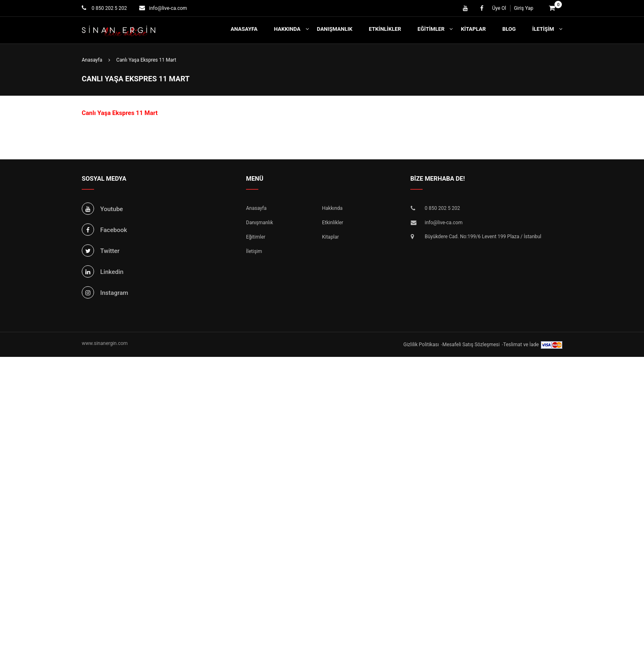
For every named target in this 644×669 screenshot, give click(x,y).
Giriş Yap (523, 8)
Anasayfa (244, 29)
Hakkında (287, 29)
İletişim (543, 29)
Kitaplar (473, 29)
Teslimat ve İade (521, 345)
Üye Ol (499, 8)
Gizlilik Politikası (421, 345)
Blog (509, 29)
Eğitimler (431, 29)
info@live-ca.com (168, 8)
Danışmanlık (335, 29)
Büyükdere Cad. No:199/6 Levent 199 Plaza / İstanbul (483, 237)
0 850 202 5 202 (109, 8)
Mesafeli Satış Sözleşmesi (471, 345)
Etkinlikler (385, 29)
